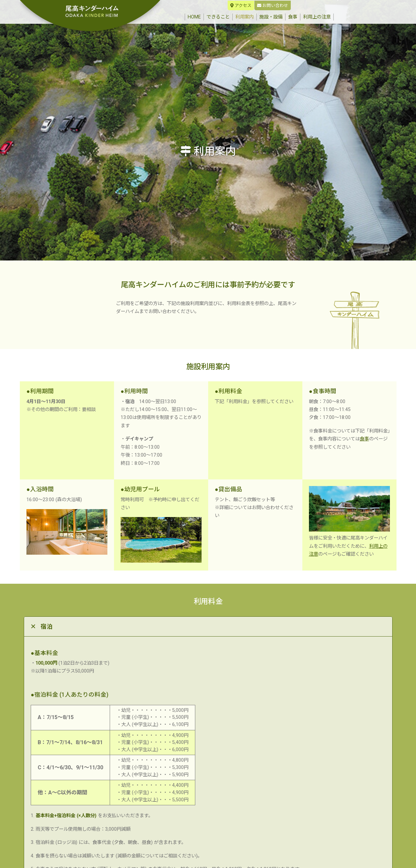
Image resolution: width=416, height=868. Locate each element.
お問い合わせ (273, 5)
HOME (196, 17)
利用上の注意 (317, 17)
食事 (293, 17)
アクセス (241, 5)
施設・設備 (271, 17)
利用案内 (245, 17)
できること (218, 17)
